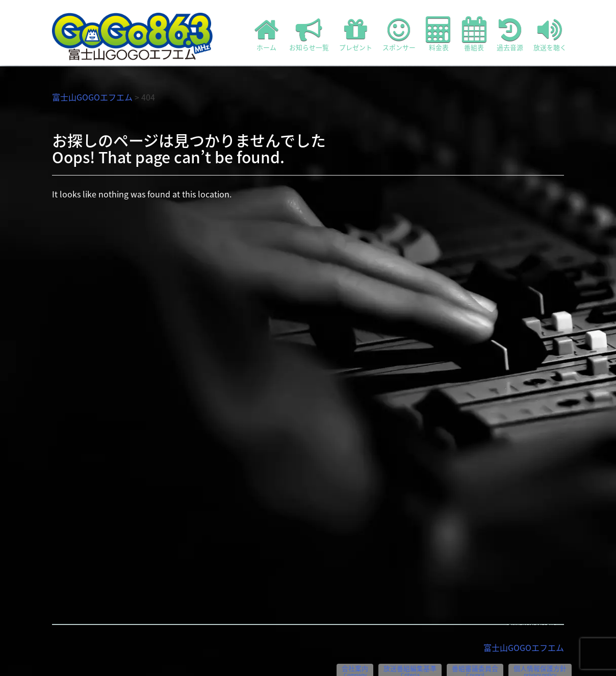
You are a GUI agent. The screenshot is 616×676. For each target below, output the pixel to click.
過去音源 (510, 34)
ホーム (267, 34)
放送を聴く (550, 34)
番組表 (474, 34)
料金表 (439, 34)
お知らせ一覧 (309, 34)
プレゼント (356, 34)
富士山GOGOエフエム (92, 97)
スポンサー (399, 34)
